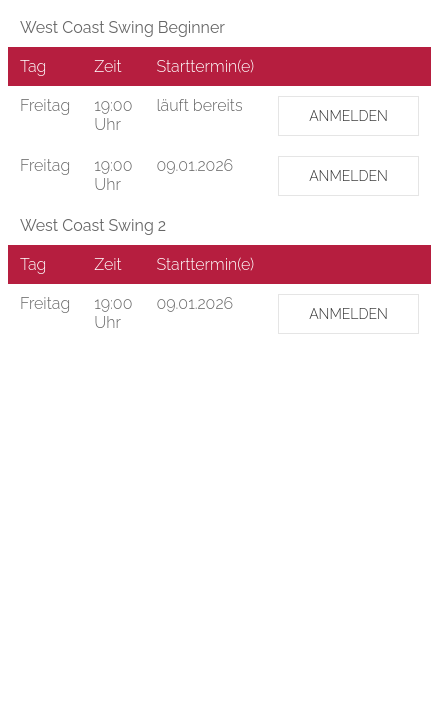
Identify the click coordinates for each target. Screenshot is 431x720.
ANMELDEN (348, 116)
